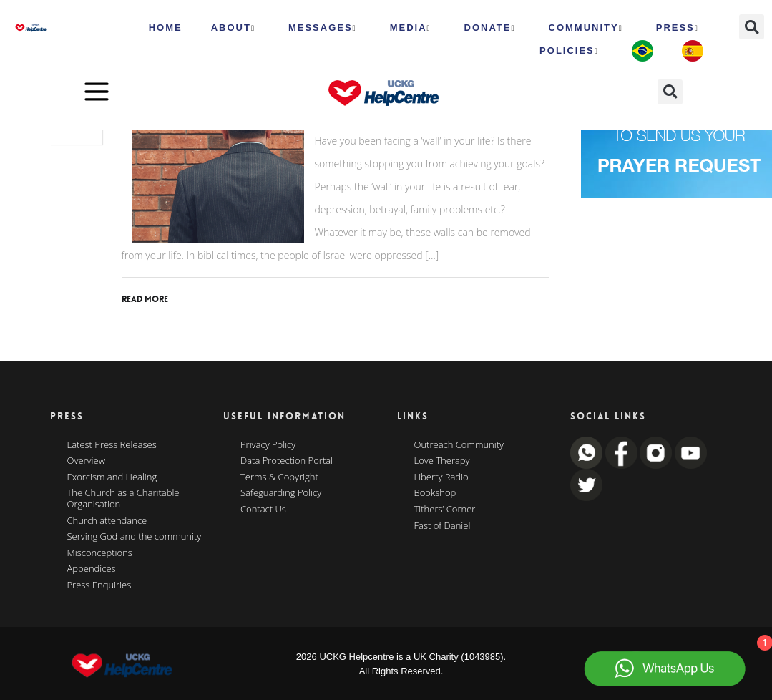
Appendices (92, 569)
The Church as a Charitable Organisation (123, 499)
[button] (752, 27)
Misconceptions (100, 553)
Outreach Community (459, 445)
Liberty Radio (441, 477)
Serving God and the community (135, 537)
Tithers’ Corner (445, 510)
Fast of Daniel (443, 526)
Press (678, 28)
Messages (323, 28)
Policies (569, 51)
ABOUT (233, 28)
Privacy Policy (268, 445)
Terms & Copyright (279, 477)
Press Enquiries (99, 585)
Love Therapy (442, 461)
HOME (166, 28)
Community (586, 28)
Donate (490, 28)
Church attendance (107, 521)
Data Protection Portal (287, 461)
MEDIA (411, 28)
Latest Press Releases (112, 445)
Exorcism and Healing (112, 477)
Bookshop (435, 493)
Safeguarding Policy (281, 493)
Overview (87, 461)
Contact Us (263, 510)
